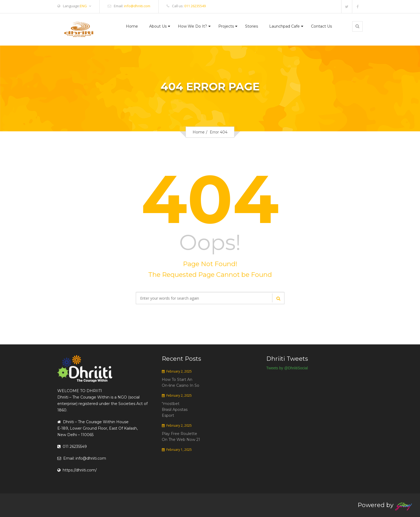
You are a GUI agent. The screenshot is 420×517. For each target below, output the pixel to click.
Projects (226, 26)
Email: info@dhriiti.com (82, 458)
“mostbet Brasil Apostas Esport (175, 410)
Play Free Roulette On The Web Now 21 (181, 437)
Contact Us (321, 26)
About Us (158, 26)
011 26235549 (195, 6)
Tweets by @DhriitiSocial (287, 368)
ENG (85, 6)
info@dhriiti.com (137, 6)
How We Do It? (192, 26)
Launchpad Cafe (284, 26)
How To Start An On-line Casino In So (181, 382)
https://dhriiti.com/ (77, 470)
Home (132, 26)
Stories (252, 26)
